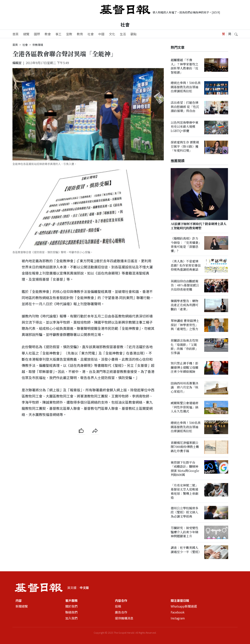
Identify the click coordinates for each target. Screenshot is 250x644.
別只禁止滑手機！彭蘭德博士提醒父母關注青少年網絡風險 (184, 368)
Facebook (178, 612)
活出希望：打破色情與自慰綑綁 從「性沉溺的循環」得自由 (185, 107)
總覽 (26, 34)
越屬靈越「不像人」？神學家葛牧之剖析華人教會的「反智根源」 (184, 66)
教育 (80, 34)
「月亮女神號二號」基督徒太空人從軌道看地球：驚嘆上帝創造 (184, 491)
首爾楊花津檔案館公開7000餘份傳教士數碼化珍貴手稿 (185, 447)
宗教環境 (38, 45)
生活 (123, 34)
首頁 (16, 34)
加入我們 (71, 618)
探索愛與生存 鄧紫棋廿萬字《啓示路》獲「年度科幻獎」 (185, 146)
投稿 (118, 606)
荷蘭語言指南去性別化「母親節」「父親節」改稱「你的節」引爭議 (184, 347)
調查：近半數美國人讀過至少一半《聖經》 (186, 550)
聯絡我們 (71, 612)
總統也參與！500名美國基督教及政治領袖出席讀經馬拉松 (186, 87)
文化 (112, 34)
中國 (101, 34)
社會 (125, 24)
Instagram (178, 618)
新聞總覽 (22, 606)
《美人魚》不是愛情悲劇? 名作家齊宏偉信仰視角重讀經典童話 (186, 266)
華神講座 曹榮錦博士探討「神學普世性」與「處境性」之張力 (185, 325)
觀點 (134, 34)
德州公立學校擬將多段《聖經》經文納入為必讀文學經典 (184, 512)
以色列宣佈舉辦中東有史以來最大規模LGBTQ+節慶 (184, 127)
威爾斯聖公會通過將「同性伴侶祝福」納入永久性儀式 (184, 407)
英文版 (72, 588)
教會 (48, 34)
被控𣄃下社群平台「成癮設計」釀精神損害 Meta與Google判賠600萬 (185, 469)
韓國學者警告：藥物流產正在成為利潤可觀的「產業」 (184, 305)
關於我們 (71, 606)
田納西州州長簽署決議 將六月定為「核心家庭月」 (184, 387)
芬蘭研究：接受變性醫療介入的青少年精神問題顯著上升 (184, 532)
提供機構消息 (124, 618)
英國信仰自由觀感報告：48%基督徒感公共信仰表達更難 (185, 285)
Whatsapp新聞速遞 (184, 606)
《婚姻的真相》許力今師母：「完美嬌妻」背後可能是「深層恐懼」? (185, 245)
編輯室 (17, 63)
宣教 (69, 34)
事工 (58, 34)
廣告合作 (121, 612)
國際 (37, 34)
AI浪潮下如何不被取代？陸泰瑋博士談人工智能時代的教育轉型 (199, 226)
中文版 (84, 588)
